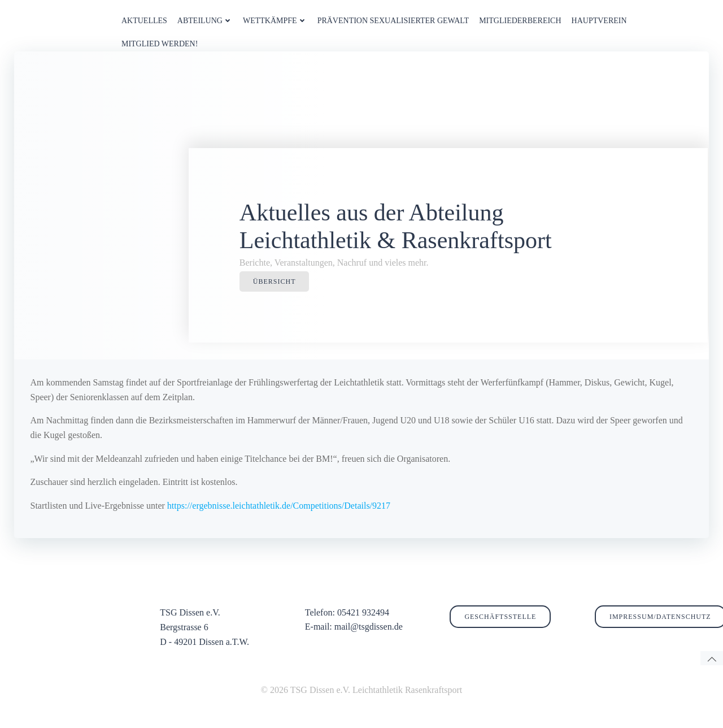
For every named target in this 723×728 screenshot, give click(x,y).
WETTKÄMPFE (275, 20)
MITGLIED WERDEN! (159, 43)
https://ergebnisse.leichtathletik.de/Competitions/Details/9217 (279, 517)
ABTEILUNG (204, 20)
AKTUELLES (144, 20)
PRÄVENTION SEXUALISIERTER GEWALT (392, 20)
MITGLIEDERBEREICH (519, 20)
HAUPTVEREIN (598, 20)
